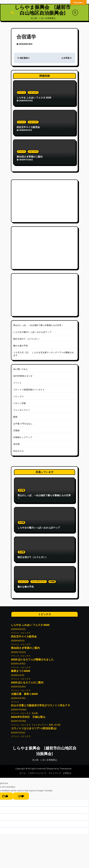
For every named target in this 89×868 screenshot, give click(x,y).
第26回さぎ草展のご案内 (29, 157)
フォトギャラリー (22, 411)
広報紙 (16, 431)
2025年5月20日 (18, 687)
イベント (22, 93)
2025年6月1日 (18, 676)
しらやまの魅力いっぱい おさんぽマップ (32, 333)
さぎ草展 (67, 59)
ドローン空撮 (20, 404)
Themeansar (66, 769)
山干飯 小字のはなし (23, 424)
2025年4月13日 (18, 699)
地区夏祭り (24, 59)
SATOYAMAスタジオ (23, 377)
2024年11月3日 (18, 733)
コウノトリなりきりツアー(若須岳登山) (34, 729)
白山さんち (18, 452)
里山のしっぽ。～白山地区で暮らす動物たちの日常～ (38, 326)
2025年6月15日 (18, 664)
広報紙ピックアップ (23, 438)
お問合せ (67, 774)
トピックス (33, 93)
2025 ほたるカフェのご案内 (27, 683)
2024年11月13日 (19, 722)
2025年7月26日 (18, 653)
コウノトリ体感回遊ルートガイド (29, 390)
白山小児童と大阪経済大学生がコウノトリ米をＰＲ (41, 706)
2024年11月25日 (19, 710)
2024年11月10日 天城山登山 (28, 718)
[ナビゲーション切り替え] (12, 13)
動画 (15, 418)
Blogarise (52, 769)
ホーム (23, 774)
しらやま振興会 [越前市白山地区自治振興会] (43, 10)
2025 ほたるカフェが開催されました (32, 660)
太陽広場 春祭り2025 (24, 695)
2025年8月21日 (18, 630)
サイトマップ (55, 774)
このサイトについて (37, 774)
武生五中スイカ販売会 (28, 128)
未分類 (16, 445)
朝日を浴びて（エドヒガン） (27, 340)
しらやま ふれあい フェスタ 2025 (34, 98)
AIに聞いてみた (21, 370)
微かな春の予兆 (21, 346)
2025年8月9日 (18, 641)
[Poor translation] (21, 797)
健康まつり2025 (20, 672)
